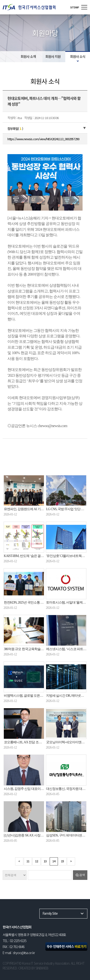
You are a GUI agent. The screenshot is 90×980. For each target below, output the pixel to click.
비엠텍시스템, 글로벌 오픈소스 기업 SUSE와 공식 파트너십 (44, 696)
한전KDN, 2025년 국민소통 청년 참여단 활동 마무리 (39, 602)
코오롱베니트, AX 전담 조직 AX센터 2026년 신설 (37, 742)
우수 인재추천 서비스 (66, 946)
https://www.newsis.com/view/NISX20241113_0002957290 (43, 139)
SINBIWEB (42, 968)
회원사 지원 (53, 56)
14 (54, 861)
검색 (82, 875)
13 (45, 861)
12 (36, 861)
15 (62, 861)
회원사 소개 (28, 56)
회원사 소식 (78, 56)
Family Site (50, 913)
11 (28, 861)
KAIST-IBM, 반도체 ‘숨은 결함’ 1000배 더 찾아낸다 (37, 556)
